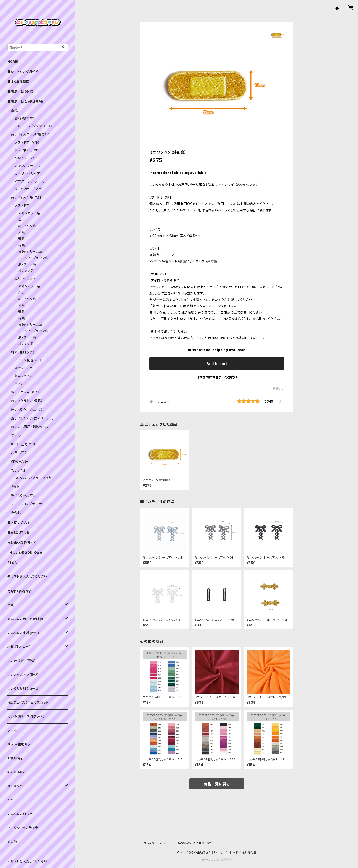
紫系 (22, 232)
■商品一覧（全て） (21, 92)
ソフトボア (22, 205)
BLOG (12, 563)
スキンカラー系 (29, 213)
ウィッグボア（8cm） (29, 189)
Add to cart (217, 364)
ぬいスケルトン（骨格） (27, 401)
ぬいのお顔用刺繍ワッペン (30, 427)
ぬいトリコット (25, 158)
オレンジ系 (26, 271)
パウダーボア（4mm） (30, 181)
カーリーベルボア (27, 173)
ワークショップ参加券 (26, 504)
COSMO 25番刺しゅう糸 (33, 478)
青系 (22, 239)
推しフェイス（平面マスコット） (33, 418)
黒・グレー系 (27, 264)
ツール (16, 435)
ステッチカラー (25, 368)
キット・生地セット (24, 444)
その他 (16, 513)
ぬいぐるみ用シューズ (27, 409)
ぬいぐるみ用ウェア (25, 495)
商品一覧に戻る (217, 784)
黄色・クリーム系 (30, 251)
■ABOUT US (18, 533)
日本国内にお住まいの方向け (217, 377)
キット (15, 486)
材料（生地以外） (23, 352)
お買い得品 (19, 453)
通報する (278, 389)
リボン (19, 383)
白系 (22, 219)
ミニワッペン (24, 376)
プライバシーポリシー (157, 843)
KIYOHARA (20, 461)
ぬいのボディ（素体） (25, 392)
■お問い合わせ (19, 523)
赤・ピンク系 (27, 226)
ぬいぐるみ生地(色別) (27, 198)
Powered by (217, 860)
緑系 (22, 245)
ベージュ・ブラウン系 (33, 258)
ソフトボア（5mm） (28, 150)
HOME (13, 62)
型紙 (14, 110)
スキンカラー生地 (27, 166)
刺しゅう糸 (19, 470)
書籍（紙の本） (25, 118)
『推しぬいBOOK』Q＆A (25, 553)
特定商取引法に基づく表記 (195, 843)
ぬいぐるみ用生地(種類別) (30, 135)
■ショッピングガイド (23, 72)
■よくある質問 (18, 82)
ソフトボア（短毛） (27, 142)
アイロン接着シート (29, 360)
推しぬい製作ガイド (22, 543)
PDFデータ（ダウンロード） (34, 126)
